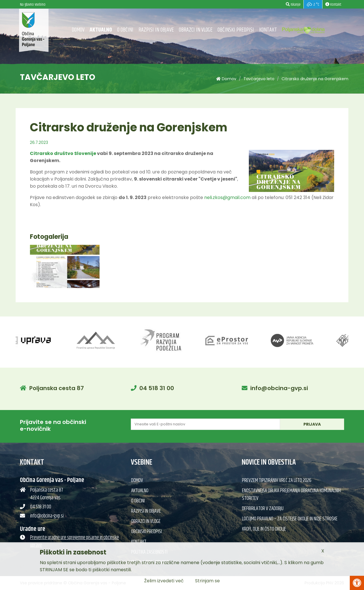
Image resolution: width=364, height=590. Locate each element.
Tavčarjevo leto (259, 79)
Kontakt (268, 30)
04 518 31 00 (157, 388)
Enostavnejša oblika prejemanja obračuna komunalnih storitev (291, 495)
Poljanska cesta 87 (57, 388)
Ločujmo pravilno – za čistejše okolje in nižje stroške (290, 519)
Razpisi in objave (156, 30)
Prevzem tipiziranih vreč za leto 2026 (277, 481)
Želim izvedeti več (164, 581)
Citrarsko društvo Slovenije (63, 153)
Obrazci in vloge (196, 30)
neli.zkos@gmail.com (227, 197)
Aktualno (101, 30)
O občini (125, 30)
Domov (78, 30)
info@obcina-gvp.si (279, 388)
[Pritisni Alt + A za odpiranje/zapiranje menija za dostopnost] (357, 583)
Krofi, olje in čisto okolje (264, 529)
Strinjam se (207, 581)
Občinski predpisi (236, 30)
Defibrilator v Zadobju (263, 509)
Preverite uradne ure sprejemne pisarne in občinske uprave (75, 542)
